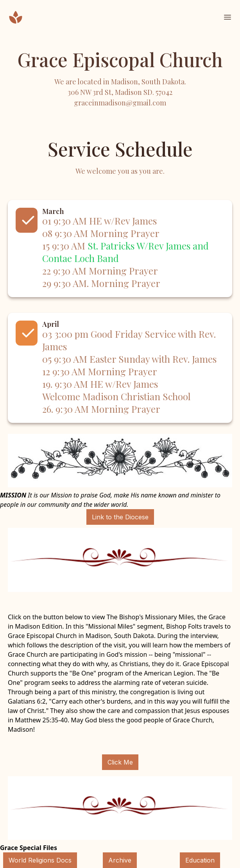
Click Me (120, 762)
